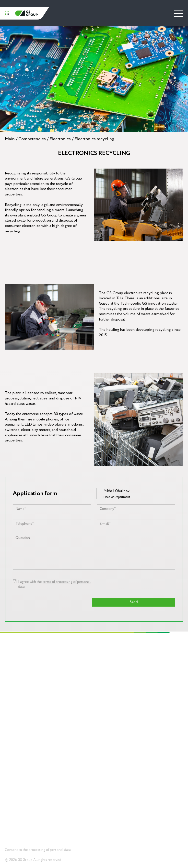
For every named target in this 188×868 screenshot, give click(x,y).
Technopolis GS (109, 655)
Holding (11, 655)
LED (8, 768)
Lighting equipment (111, 697)
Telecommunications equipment (27, 776)
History (10, 676)
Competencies (32, 139)
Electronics (60, 139)
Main (10, 139)
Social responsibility (14, 697)
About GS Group (16, 669)
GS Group (26, 13)
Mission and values (12, 685)
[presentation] (120, 585)
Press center (107, 736)
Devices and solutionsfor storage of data (19, 759)
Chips (9, 749)
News (102, 749)
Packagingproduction (106, 718)
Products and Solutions (23, 736)
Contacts (12, 806)
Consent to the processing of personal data (38, 850)
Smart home (13, 783)
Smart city (12, 790)
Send (134, 602)
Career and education (14, 709)
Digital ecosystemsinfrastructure (111, 707)
